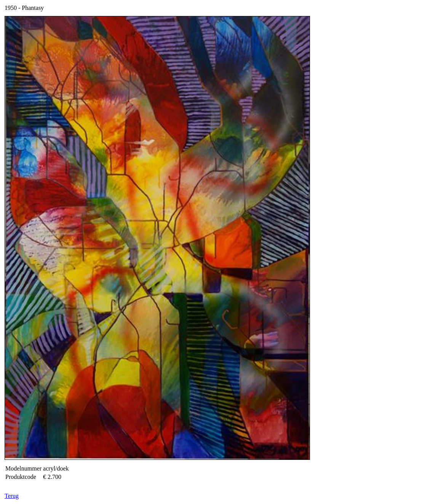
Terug (12, 496)
